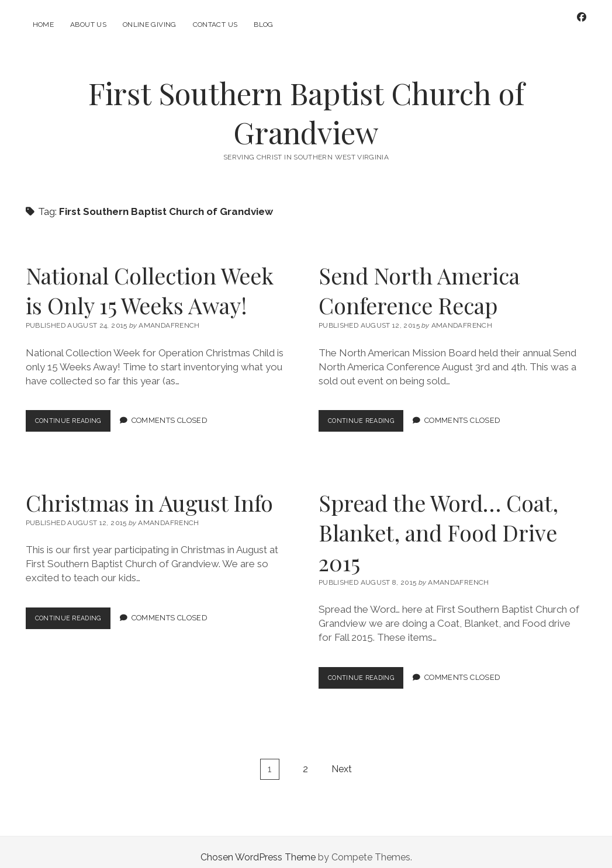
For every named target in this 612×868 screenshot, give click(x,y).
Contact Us (215, 25)
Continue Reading (78, 413)
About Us (88, 25)
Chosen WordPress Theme (258, 847)
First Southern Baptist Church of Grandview (306, 102)
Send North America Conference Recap (419, 280)
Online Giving (150, 25)
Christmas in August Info (149, 492)
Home (43, 25)
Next (342, 758)
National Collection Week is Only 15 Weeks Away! (150, 280)
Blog (263, 25)
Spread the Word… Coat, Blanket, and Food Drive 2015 (438, 522)
